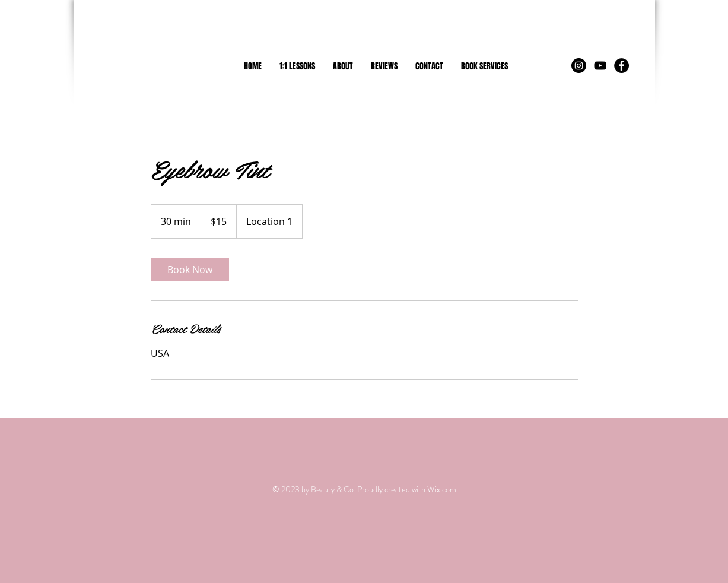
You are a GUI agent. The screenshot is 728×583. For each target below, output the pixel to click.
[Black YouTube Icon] (600, 66)
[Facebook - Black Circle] (621, 66)
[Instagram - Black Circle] (579, 66)
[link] (190, 270)
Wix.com (442, 489)
